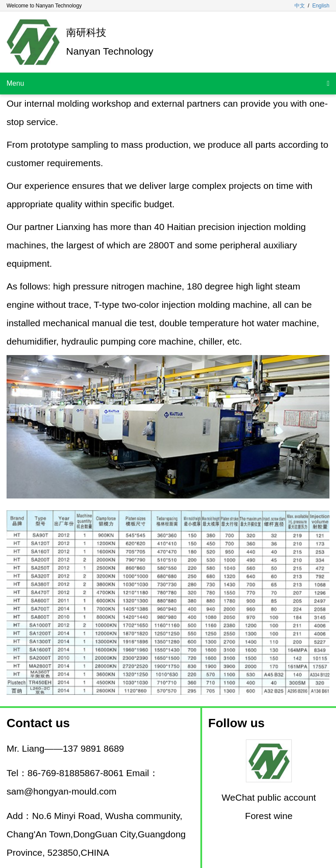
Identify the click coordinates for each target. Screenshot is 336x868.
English (321, 6)
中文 (300, 6)
